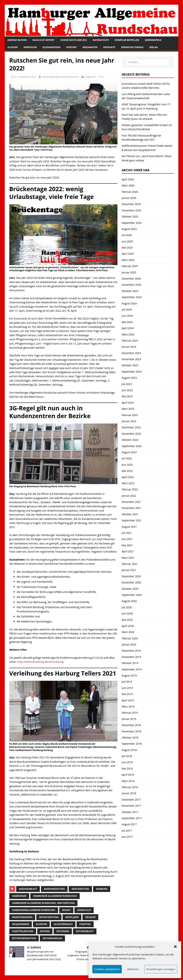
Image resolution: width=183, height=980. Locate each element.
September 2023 (132, 372)
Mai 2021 (127, 545)
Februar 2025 (130, 266)
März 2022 (128, 483)
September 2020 (132, 595)
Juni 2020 (127, 613)
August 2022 (129, 452)
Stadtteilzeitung (23, 931)
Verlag (153, 47)
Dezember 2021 (131, 502)
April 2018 (128, 775)
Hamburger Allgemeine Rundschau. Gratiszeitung (43, 903)
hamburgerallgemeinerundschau (60, 77)
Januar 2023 (129, 421)
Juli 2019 (127, 682)
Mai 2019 (127, 694)
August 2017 (129, 824)
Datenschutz (101, 40)
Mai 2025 (127, 248)
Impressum (30, 47)
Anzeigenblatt (28, 889)
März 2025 (128, 260)
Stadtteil (85, 924)
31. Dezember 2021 (26, 77)
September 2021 (132, 520)
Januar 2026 (129, 198)
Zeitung (45, 931)
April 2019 (128, 700)
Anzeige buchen (17, 40)
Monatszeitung (49, 917)
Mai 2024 (127, 322)
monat (66, 910)
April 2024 (128, 328)
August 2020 (129, 601)
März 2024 (128, 334)
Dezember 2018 (131, 725)
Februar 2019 (130, 713)
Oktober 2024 (130, 291)
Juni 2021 (127, 539)
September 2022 (132, 446)
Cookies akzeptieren (107, 969)
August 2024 (129, 303)
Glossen (13, 47)
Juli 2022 (127, 458)
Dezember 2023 (131, 353)
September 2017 (132, 818)
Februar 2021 (130, 564)
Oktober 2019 (130, 663)
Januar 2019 (129, 719)
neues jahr (72, 917)
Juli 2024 (127, 310)
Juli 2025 (127, 235)
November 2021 (132, 508)
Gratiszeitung (80, 889)
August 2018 (129, 750)
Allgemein (91, 77)
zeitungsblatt (85, 931)
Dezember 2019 (131, 651)
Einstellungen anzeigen (161, 969)
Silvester (41, 924)
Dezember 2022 (131, 427)
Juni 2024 (127, 316)
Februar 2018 (130, 787)
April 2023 (128, 403)
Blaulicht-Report (43, 40)
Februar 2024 (130, 341)
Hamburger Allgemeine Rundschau (55, 896)
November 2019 (132, 657)
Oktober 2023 (130, 365)
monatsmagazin (22, 917)
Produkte (109, 47)
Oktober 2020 (130, 589)
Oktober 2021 (130, 514)
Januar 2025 (129, 272)
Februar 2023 (130, 415)
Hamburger (19, 896)
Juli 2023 (127, 384)
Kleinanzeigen (51, 47)
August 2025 (129, 229)
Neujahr (90, 917)
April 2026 (128, 179)
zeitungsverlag (52, 938)
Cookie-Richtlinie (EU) (73, 40)
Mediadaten (90, 47)
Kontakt (71, 47)
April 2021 (128, 551)
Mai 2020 (127, 620)
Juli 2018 (127, 756)
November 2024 (132, 285)
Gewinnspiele (153, 40)
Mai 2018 (127, 769)
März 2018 (128, 781)
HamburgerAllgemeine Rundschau (34, 910)
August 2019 (129, 675)
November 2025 (132, 210)
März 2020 (128, 632)
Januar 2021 (129, 570)
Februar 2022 (130, 489)
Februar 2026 (130, 192)
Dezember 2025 (131, 204)
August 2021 (129, 527)
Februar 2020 (130, 638)
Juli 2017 (127, 831)
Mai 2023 (127, 396)
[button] (175, 947)
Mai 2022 (127, 471)
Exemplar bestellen (127, 40)
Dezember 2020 (131, 576)
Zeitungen (63, 931)
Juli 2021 (127, 533)
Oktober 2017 (130, 812)
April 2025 (128, 254)
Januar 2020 (129, 644)
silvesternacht (63, 924)
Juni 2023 (127, 390)
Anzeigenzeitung (54, 889)
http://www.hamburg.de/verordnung (40, 662)
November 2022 (132, 434)
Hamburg (102, 889)
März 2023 (128, 409)
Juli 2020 (127, 607)
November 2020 (132, 582)
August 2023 (129, 378)
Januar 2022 (129, 496)
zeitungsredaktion (24, 938)
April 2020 (128, 626)
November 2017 (132, 806)
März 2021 (128, 558)
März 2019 (128, 706)
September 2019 (132, 669)
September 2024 (132, 297)
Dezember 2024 (131, 279)
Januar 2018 (129, 793)
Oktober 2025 (130, 216)
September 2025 (132, 223)
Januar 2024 (129, 347)
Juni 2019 (127, 688)
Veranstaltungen (132, 47)
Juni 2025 (127, 241)
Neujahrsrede (21, 924)
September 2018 (132, 744)
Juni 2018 (127, 762)
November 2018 (132, 731)
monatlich (84, 910)
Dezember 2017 (131, 800)
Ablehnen (133, 969)
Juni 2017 (127, 837)
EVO (96, 658)
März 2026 (128, 185)
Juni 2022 (127, 465)
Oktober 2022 (130, 440)
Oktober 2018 (130, 738)
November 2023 (132, 359)
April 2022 (128, 477)
